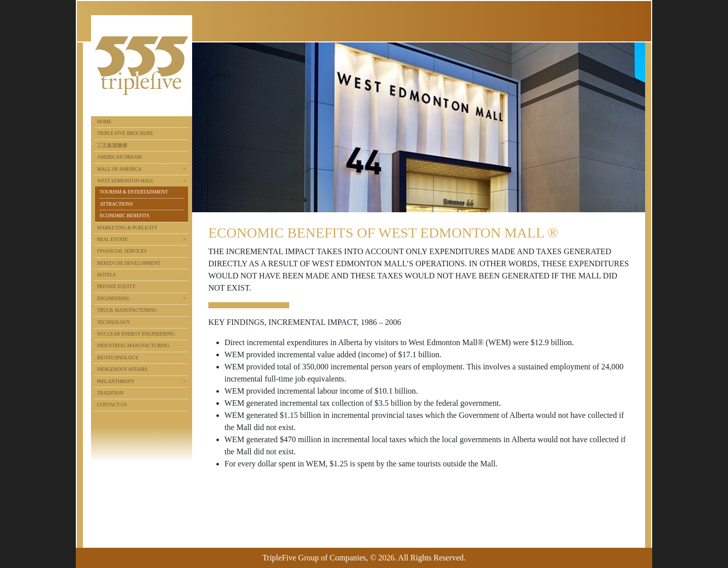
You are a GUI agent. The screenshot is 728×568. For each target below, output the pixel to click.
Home (104, 122)
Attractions (116, 204)
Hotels (106, 275)
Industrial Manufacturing (133, 345)
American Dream (119, 157)
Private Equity (116, 286)
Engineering (113, 298)
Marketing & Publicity (127, 228)
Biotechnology (118, 358)
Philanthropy (116, 381)
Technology (114, 322)
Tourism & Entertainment (134, 192)
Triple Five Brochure (125, 133)
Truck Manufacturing (127, 310)
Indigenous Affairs (122, 369)
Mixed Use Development (129, 263)
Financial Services (122, 251)
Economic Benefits (124, 216)
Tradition (110, 393)
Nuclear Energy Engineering (136, 334)
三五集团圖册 (112, 145)
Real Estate (112, 239)
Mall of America (119, 169)
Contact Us (112, 405)
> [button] (185, 169)
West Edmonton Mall (126, 181)
